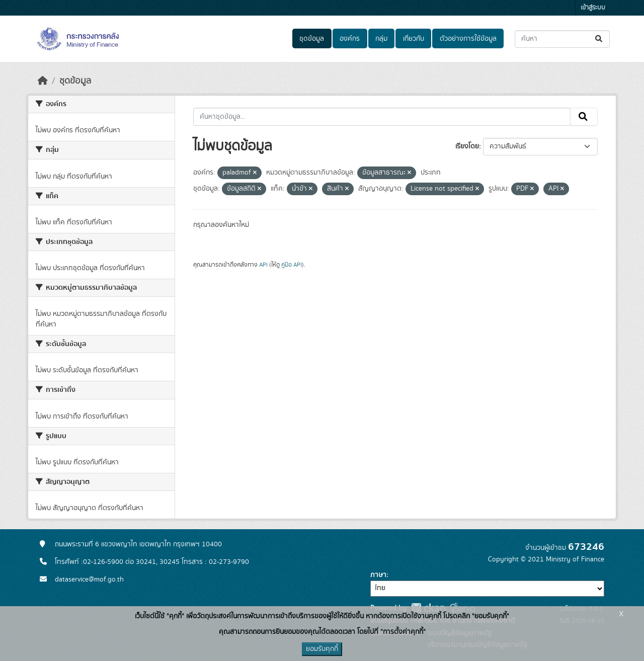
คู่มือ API (292, 265)
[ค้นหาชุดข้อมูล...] (562, 39)
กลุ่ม (381, 39)
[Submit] (599, 39)
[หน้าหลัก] (43, 81)
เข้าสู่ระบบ (593, 8)
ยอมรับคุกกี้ (322, 649)
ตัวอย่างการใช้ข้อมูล (468, 39)
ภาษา (378, 575)
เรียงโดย (467, 146)
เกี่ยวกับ (414, 39)
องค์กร (350, 39)
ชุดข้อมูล (312, 39)
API (263, 265)
